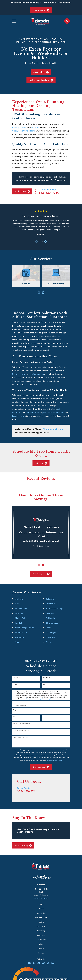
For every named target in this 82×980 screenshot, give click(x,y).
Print (47, 546)
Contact (41, 953)
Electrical (41, 935)
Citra (17, 604)
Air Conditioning (41, 917)
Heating (41, 922)
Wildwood (50, 637)
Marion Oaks (21, 618)
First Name (17, 677)
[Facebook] (39, 963)
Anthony (19, 599)
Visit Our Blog (23, 845)
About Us (41, 913)
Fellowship (50, 604)
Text (34, 546)
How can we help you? (21, 738)
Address (16, 703)
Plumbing (41, 931)
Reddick (19, 623)
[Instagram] (48, 963)
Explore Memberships (41, 80)
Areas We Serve (41, 940)
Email (41, 546)
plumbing (35, 127)
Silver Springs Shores (25, 628)
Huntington (20, 613)
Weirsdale (20, 637)
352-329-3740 (49, 193)
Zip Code (46, 717)
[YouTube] (29, 963)
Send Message (41, 767)
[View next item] (46, 241)
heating (16, 127)
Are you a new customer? (22, 724)
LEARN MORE (41, 10)
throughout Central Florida (24, 131)
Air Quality (41, 926)
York (17, 642)
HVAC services (37, 374)
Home (41, 909)
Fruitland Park (21, 609)
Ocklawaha (50, 618)
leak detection (19, 416)
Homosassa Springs (55, 609)
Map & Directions (41, 898)
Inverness (50, 613)
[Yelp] (34, 963)
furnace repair (33, 412)
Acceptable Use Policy (34, 699)
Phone (15, 684)
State (15, 717)
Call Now (41, 463)
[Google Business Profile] (43, 963)
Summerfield (21, 633)
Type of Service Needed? (22, 731)
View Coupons (41, 574)
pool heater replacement (53, 412)
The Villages (51, 633)
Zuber (48, 642)
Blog (41, 944)
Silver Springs (52, 623)
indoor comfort (19, 374)
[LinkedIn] (53, 963)
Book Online (41, 72)
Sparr (48, 628)
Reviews (41, 949)
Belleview (50, 599)
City (15, 710)
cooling (23, 127)
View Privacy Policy (48, 699)
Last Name (46, 677)
